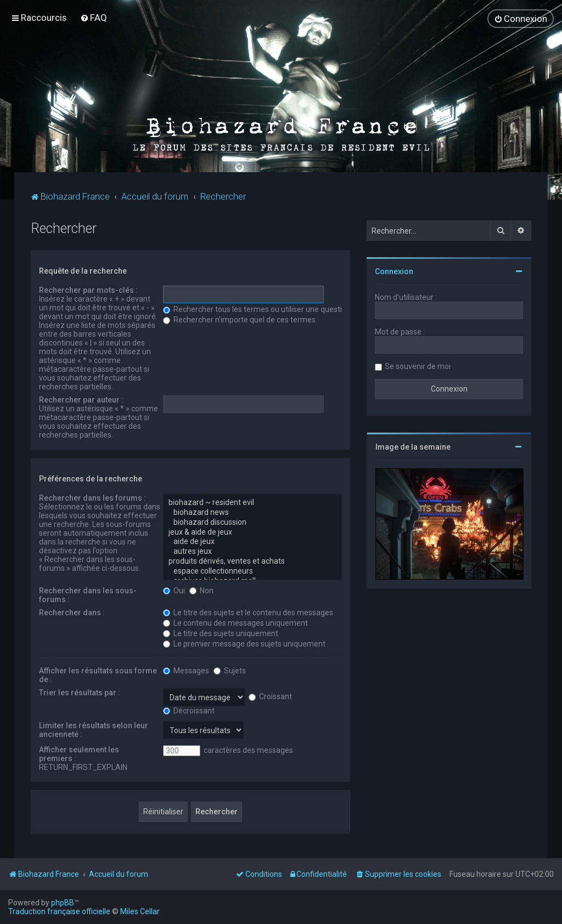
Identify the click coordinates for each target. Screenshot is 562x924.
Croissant (270, 696)
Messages (186, 670)
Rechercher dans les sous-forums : (88, 594)
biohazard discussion (252, 522)
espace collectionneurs (252, 571)
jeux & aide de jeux (252, 532)
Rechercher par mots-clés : (88, 290)
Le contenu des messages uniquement (235, 622)
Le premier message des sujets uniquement (244, 643)
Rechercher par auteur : (81, 399)
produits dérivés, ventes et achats (252, 561)
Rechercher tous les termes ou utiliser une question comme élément (286, 309)
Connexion (394, 271)
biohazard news (252, 512)
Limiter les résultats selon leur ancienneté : (94, 729)
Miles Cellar (140, 911)
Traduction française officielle (59, 911)
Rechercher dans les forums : (92, 497)
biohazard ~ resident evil (252, 502)
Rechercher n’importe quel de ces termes (239, 319)
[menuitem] (94, 18)
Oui (174, 590)
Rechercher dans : (72, 612)
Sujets (230, 670)
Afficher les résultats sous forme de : (98, 674)
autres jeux (252, 551)
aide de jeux (252, 541)
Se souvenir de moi (418, 366)
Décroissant (189, 710)
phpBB (63, 903)
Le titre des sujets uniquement (221, 633)
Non (201, 590)
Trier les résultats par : (80, 692)
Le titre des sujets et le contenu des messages (248, 612)
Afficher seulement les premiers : (79, 753)
